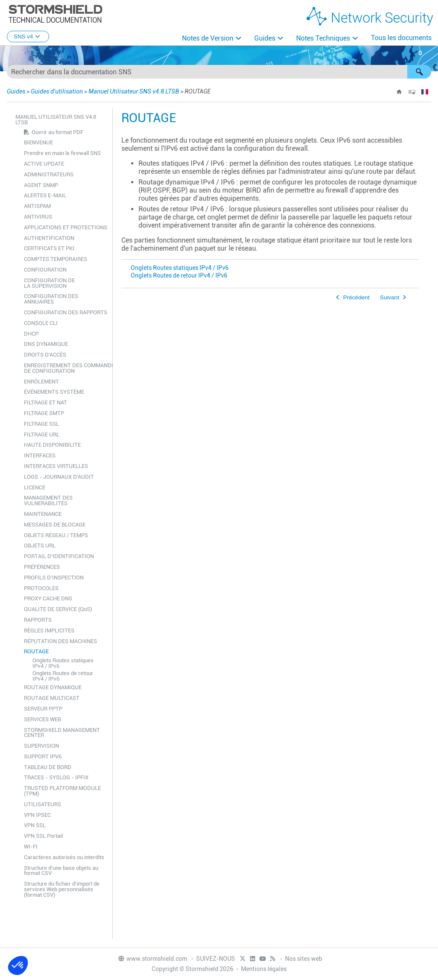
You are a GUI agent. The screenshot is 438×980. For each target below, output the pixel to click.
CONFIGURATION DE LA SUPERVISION (49, 283)
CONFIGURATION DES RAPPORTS (66, 312)
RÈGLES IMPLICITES (49, 630)
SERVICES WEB (43, 719)
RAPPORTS (38, 620)
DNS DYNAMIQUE (46, 344)
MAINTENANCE (43, 514)
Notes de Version (208, 38)
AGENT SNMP (41, 185)
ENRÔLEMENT (41, 382)
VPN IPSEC (37, 815)
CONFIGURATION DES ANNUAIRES (51, 299)
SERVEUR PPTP (43, 709)
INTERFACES (40, 455)
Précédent (356, 297)
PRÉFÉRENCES (42, 567)
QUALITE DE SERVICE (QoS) (58, 609)
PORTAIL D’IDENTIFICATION (59, 556)
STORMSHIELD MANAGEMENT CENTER (62, 733)
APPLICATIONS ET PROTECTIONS (66, 227)
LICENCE (35, 487)
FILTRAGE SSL (41, 424)
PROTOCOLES (41, 588)
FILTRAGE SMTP (44, 413)
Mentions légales (264, 969)
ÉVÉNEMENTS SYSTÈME (54, 392)
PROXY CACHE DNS (48, 598)
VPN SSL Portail (43, 836)
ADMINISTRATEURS (49, 174)
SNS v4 (28, 37)
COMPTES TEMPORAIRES (56, 259)
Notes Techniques (323, 38)
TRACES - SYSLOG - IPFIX (56, 777)
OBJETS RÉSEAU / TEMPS (56, 535)
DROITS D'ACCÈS (45, 355)
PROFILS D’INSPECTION (54, 578)
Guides (265, 38)
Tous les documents (401, 38)
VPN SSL (35, 825)
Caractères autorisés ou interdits (64, 857)
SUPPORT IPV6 (43, 756)
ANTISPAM (37, 206)
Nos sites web (304, 959)
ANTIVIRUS (38, 217)
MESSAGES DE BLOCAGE (55, 525)
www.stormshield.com (152, 959)
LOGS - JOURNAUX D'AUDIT (59, 477)
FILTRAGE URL (42, 434)
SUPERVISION (41, 746)
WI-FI (31, 847)
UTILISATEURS (43, 804)
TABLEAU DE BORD (48, 767)
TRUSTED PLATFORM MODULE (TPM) (62, 791)
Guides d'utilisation (57, 91)
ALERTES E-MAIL (45, 195)
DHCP (31, 334)
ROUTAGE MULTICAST (52, 698)
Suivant (389, 297)
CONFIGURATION (45, 270)
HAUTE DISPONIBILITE (52, 445)
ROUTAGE (36, 651)
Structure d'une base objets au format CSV (61, 871)
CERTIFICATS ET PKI (49, 248)
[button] (419, 72)
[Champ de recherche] (219, 72)
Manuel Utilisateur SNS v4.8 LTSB (134, 91)
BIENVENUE (38, 142)
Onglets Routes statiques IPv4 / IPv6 (63, 663)
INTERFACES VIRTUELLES (56, 466)
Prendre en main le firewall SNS (62, 153)
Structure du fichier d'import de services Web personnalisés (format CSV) (62, 889)
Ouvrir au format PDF (57, 132)
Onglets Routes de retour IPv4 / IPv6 (63, 676)
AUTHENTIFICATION (49, 238)
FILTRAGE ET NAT (46, 402)
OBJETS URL (40, 546)
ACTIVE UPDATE (44, 164)
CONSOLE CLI (41, 323)
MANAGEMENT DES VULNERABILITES (48, 500)
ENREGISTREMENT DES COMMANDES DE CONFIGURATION (66, 368)
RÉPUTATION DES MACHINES (60, 641)
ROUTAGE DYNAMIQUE (53, 687)
